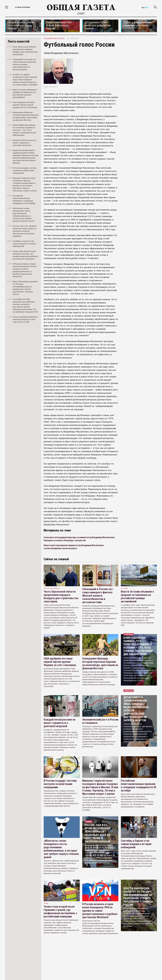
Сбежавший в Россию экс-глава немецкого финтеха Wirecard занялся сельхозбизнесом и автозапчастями (98, 596)
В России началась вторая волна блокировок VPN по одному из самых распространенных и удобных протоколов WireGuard (100, 911)
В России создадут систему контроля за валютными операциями (60, 784)
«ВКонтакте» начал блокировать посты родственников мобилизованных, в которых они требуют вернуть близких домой (61, 849)
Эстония (124, 588)
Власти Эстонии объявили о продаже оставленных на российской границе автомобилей (137, 597)
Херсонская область (52, 588)
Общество (129, 691)
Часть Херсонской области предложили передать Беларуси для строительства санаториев (61, 597)
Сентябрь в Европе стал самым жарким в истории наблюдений (136, 844)
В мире (89, 822)
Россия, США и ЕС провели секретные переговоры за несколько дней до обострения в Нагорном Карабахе (98, 833)
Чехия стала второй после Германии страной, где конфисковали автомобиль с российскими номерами (60, 912)
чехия (46, 903)
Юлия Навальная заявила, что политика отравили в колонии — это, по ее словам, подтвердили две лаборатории (138, 646)
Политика (129, 634)
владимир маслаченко (54, 38)
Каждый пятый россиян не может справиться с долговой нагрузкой (60, 723)
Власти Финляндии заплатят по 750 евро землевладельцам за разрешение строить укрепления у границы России (138, 897)
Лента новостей (18, 41)
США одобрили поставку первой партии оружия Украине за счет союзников (60, 662)
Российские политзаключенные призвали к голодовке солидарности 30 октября (139, 786)
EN (147, 8)
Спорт (81, 14)
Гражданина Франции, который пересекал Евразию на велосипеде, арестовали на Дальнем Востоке (100, 663)
